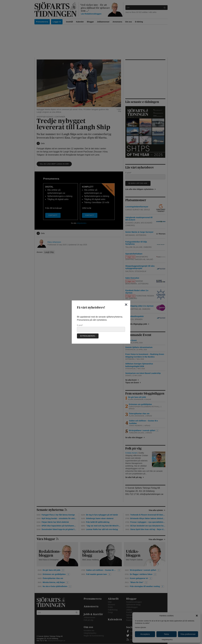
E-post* (101, 328)
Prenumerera (88, 336)
